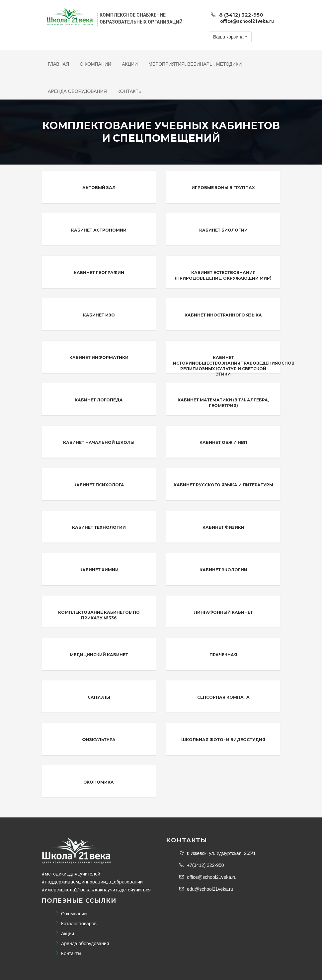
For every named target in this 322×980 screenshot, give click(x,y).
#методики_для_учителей (71, 874)
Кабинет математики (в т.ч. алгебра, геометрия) (223, 403)
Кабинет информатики (99, 357)
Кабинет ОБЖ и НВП (223, 442)
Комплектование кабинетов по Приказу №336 (99, 615)
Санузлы (99, 697)
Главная (58, 64)
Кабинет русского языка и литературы (223, 485)
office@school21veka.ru (208, 877)
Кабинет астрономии (99, 230)
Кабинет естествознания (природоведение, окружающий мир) (223, 275)
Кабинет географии (99, 273)
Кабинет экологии (223, 570)
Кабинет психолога (99, 485)
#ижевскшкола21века (66, 890)
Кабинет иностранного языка (223, 315)
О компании (95, 64)
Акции (130, 64)
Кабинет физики (223, 527)
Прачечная (223, 655)
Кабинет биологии (223, 230)
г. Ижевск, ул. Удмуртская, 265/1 (217, 853)
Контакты (130, 91)
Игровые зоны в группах (223, 188)
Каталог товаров (76, 924)
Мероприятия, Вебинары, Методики (195, 64)
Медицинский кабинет (99, 655)
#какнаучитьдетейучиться (121, 890)
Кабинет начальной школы (99, 442)
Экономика (99, 782)
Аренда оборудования (77, 91)
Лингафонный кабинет (223, 612)
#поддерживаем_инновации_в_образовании (92, 882)
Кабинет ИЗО (99, 315)
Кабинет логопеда (99, 400)
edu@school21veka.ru (206, 889)
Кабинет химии (99, 570)
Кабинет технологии (99, 527)
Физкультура (99, 740)
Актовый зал (99, 188)
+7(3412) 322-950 (202, 865)
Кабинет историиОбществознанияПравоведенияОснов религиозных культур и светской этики (234, 366)
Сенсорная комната (223, 697)
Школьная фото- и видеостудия (223, 740)
